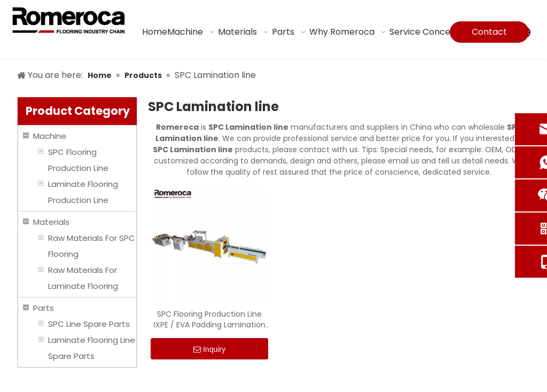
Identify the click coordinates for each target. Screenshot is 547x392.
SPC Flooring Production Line (78, 160)
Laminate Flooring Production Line (83, 192)
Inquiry (209, 350)
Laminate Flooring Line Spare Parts (92, 348)
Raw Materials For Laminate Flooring (83, 278)
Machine (50, 136)
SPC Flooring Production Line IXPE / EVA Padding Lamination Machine (210, 319)
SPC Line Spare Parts (89, 324)
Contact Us (489, 34)
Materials (51, 222)
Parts (44, 308)
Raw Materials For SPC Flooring (92, 246)
